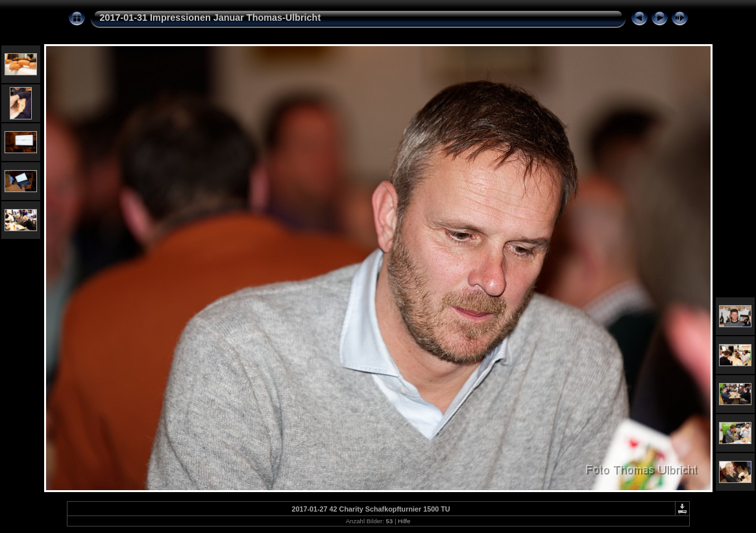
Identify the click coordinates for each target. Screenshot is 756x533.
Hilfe (404, 521)
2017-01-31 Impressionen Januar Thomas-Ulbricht (211, 18)
